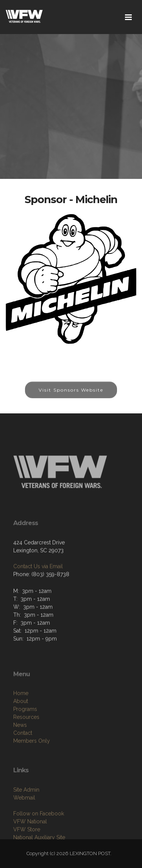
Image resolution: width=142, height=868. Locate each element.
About (21, 729)
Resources (26, 745)
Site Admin (26, 815)
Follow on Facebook (39, 839)
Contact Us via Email (38, 586)
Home (21, 721)
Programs (25, 737)
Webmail (24, 823)
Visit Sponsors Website (71, 395)
